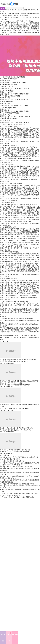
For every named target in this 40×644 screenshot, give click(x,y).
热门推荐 (3, 455)
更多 (6, 341)
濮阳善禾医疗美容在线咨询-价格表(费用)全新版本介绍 (18, 359)
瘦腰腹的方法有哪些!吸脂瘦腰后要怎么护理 (19, 484)
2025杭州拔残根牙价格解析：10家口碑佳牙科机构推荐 (18, 336)
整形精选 (21, 10)
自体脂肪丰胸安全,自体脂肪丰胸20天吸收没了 (20, 467)
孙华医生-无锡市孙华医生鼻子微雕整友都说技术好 (17, 428)
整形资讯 (15, 10)
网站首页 (8, 10)
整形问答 (34, 10)
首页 (10, 14)
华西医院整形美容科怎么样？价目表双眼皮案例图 (16, 318)
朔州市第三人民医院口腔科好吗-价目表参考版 (15, 450)
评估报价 (15, 635)
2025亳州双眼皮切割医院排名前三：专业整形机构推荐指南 (20, 328)
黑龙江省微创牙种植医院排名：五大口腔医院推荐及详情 (19, 330)
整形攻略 (27, 10)
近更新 (2, 341)
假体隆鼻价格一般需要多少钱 (15, 461)
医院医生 (3, 638)
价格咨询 (9, 637)
